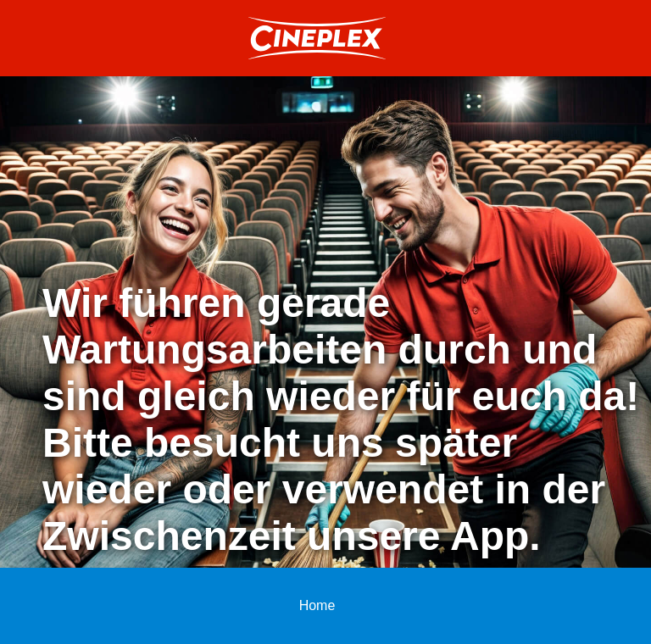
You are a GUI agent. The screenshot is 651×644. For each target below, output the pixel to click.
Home (317, 605)
